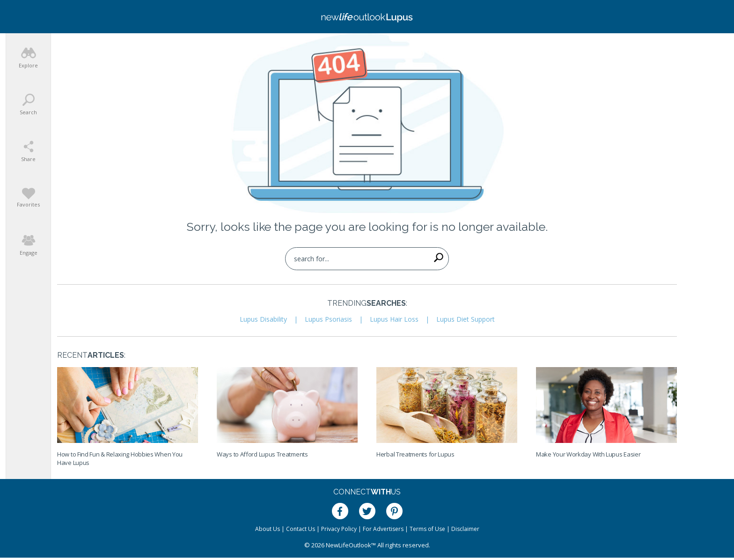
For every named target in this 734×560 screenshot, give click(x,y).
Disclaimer (465, 529)
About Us (268, 529)
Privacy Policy (339, 529)
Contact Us (301, 529)
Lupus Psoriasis (328, 319)
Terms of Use (427, 529)
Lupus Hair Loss (394, 319)
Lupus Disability (263, 319)
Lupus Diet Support (466, 319)
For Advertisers (383, 529)
